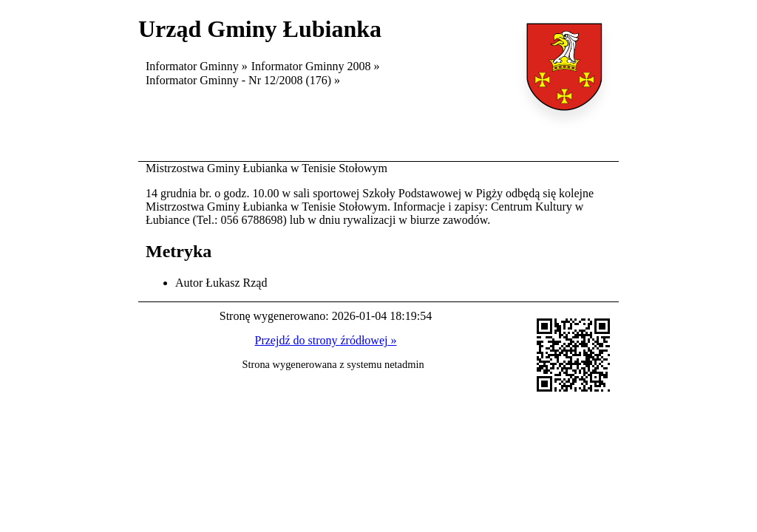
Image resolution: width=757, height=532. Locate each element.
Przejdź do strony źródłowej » (326, 340)
